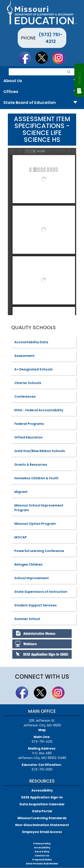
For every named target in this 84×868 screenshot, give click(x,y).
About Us (42, 81)
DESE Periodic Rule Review (42, 864)
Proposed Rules (42, 860)
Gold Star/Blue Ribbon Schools (40, 451)
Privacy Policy (42, 844)
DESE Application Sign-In (42, 797)
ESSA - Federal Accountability (39, 410)
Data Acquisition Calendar (42, 804)
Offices (42, 92)
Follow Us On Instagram (61, 58)
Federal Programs (29, 424)
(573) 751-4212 (51, 38)
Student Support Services (36, 605)
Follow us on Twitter (44, 58)
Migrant (21, 492)
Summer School (27, 619)
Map (42, 730)
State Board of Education (42, 103)
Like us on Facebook (27, 58)
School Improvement (32, 578)
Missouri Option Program (35, 524)
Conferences (25, 397)
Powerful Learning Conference (39, 551)
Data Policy (42, 852)
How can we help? (79, 76)
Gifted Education (28, 437)
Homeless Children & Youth (36, 478)
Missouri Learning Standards (42, 818)
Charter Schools (28, 383)
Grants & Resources (31, 465)
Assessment (24, 356)
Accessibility (42, 790)
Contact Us (42, 856)
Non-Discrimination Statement (42, 825)
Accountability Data (31, 342)
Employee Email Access (42, 832)
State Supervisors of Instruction (41, 592)
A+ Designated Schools (33, 369)
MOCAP (20, 537)
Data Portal (42, 811)
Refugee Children (28, 564)
